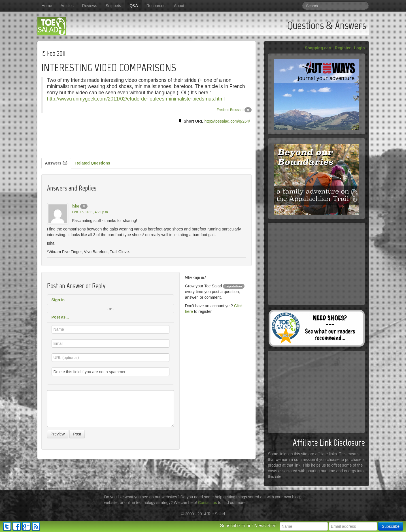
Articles (67, 6)
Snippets (113, 6)
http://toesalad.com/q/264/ (227, 121)
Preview (58, 434)
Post (77, 434)
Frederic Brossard (230, 110)
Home (47, 6)
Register (343, 48)
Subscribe (391, 526)
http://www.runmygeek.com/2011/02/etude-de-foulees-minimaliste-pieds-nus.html (136, 99)
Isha (76, 206)
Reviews (90, 6)
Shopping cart (318, 48)
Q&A (134, 6)
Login (359, 48)
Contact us (208, 503)
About (179, 6)
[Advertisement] (146, 140)
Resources (156, 6)
